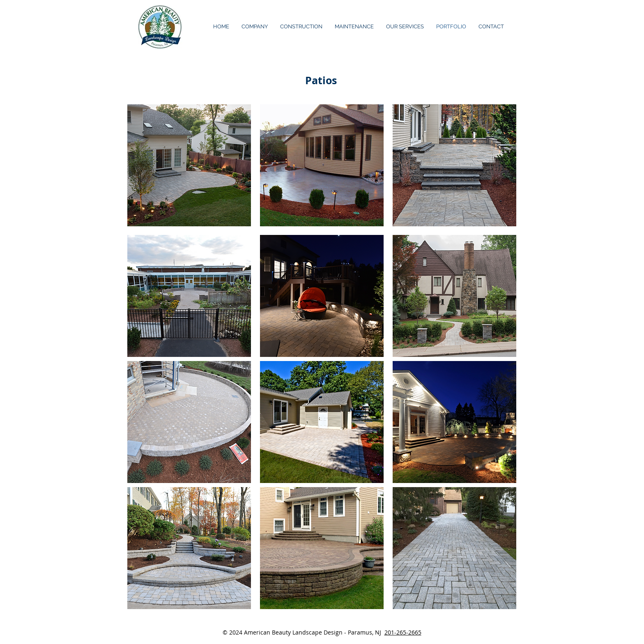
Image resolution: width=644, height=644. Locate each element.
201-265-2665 (403, 632)
